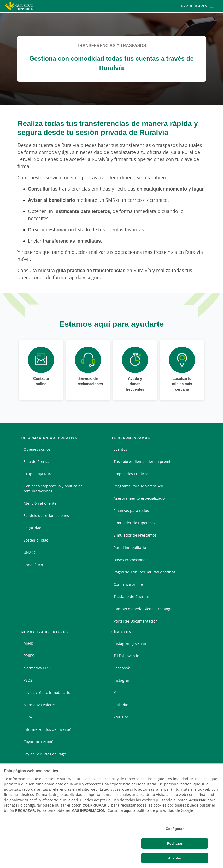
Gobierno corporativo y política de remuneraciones (53, 488)
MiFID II (30, 643)
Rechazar (175, 843)
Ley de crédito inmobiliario (47, 692)
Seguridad (33, 528)
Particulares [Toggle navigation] (199, 6)
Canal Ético (33, 565)
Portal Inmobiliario (130, 547)
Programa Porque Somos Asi (138, 486)
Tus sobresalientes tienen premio (143, 461)
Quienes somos (37, 449)
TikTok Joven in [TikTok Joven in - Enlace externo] (127, 656)
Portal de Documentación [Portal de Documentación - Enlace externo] (136, 621)
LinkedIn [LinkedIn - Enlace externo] (121, 705)
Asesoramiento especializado (139, 498)
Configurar (175, 829)
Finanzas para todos (131, 511)
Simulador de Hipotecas (134, 523)
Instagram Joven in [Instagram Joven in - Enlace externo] (130, 643)
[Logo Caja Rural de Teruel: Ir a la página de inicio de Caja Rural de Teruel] (36, 6)
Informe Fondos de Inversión (49, 729)
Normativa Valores (40, 705)
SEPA (28, 717)
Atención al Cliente (40, 503)
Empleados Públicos (131, 474)
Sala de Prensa (36, 461)
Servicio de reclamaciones (46, 516)
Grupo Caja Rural (39, 474)
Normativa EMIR (38, 668)
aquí (128, 810)
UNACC (30, 552)
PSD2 (28, 680)
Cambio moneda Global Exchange (143, 609)
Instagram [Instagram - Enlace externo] (122, 680)
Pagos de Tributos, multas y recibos (145, 572)
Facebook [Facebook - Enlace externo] (122, 668)
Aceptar (175, 858)
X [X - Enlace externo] (115, 692)
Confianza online (128, 584)
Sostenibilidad (36, 540)
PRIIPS (29, 656)
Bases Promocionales (132, 560)
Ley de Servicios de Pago (45, 754)
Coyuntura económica (43, 742)
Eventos (120, 449)
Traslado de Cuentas (132, 597)
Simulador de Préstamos (135, 535)
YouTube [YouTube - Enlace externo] (121, 717)
